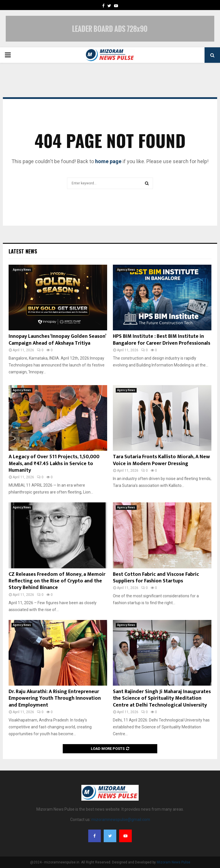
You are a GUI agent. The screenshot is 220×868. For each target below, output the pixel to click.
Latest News (23, 251)
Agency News (22, 270)
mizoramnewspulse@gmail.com (121, 820)
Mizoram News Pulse (173, 862)
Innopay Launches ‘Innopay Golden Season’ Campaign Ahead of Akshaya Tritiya (57, 340)
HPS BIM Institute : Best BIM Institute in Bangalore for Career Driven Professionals (162, 340)
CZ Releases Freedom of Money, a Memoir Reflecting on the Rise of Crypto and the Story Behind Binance (57, 581)
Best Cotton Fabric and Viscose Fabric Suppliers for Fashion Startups (156, 578)
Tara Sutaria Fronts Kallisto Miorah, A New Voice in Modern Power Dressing (161, 460)
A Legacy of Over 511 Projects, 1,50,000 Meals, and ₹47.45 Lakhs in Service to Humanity (54, 464)
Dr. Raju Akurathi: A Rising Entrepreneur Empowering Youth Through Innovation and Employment (55, 698)
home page (108, 161)
